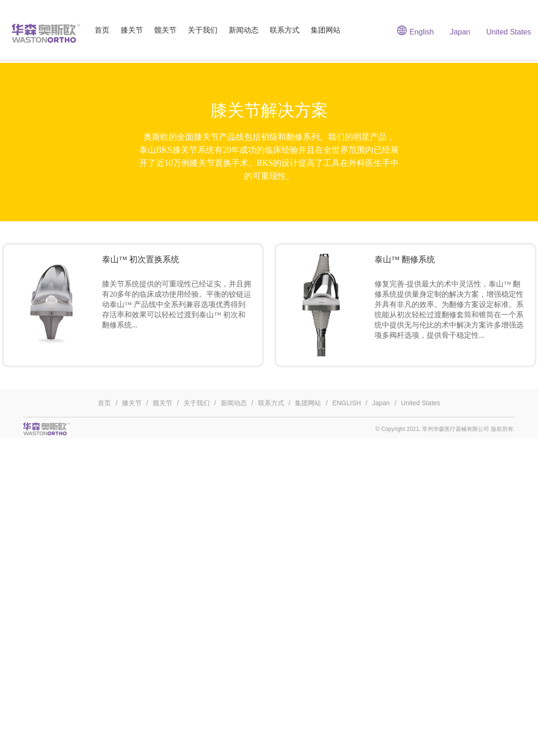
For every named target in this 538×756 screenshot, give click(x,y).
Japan (460, 32)
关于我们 (203, 30)
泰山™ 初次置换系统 (141, 259)
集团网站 (326, 30)
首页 (102, 30)
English (415, 30)
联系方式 (285, 30)
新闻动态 (244, 30)
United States (509, 32)
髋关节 (165, 30)
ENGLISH (346, 403)
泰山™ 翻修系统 (405, 259)
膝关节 (132, 30)
